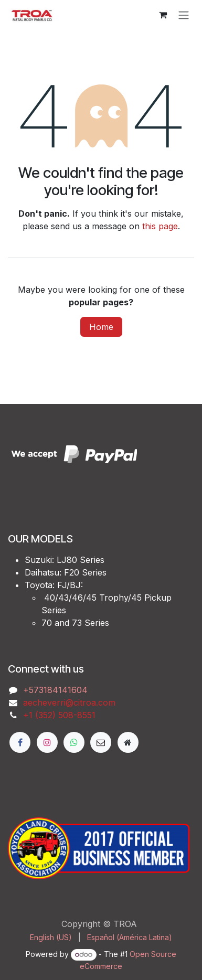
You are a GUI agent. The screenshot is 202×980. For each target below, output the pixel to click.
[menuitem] (51, 937)
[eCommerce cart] (163, 15)
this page (160, 226)
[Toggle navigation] (184, 15)
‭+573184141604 (55, 690)
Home (101, 327)
